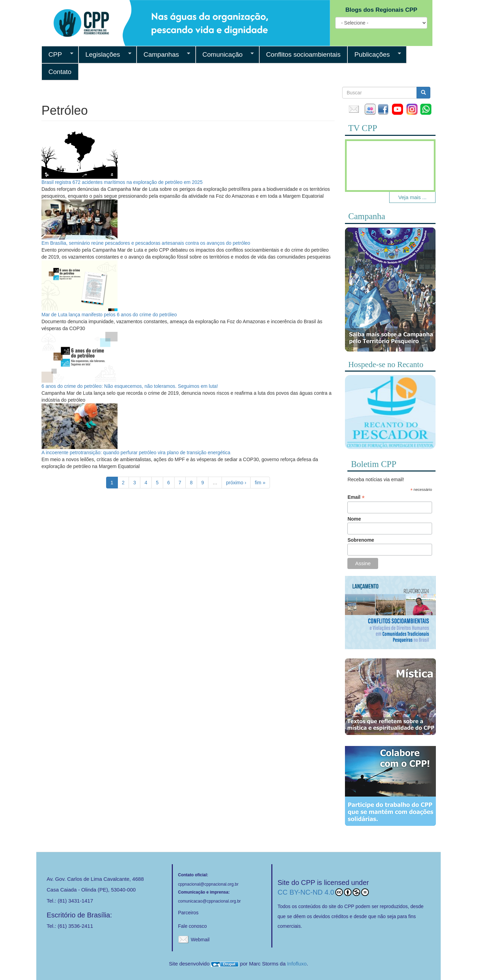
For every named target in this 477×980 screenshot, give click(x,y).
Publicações (374, 55)
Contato (60, 72)
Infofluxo (297, 964)
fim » (260, 483)
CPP (57, 55)
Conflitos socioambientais (303, 54)
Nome (354, 519)
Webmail (200, 940)
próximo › (236, 483)
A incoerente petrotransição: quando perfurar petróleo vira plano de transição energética (136, 452)
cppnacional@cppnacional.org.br (208, 884)
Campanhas (163, 55)
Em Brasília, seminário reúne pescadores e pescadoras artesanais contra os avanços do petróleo (146, 243)
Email (356, 497)
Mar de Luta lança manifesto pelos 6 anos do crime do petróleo (109, 315)
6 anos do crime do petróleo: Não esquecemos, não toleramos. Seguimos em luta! (130, 386)
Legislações (105, 55)
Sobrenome (361, 540)
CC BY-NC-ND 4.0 (323, 892)
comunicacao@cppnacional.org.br (209, 901)
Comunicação (225, 55)
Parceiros (188, 913)
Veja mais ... (412, 197)
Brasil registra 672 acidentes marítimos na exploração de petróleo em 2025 (122, 182)
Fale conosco (192, 926)
